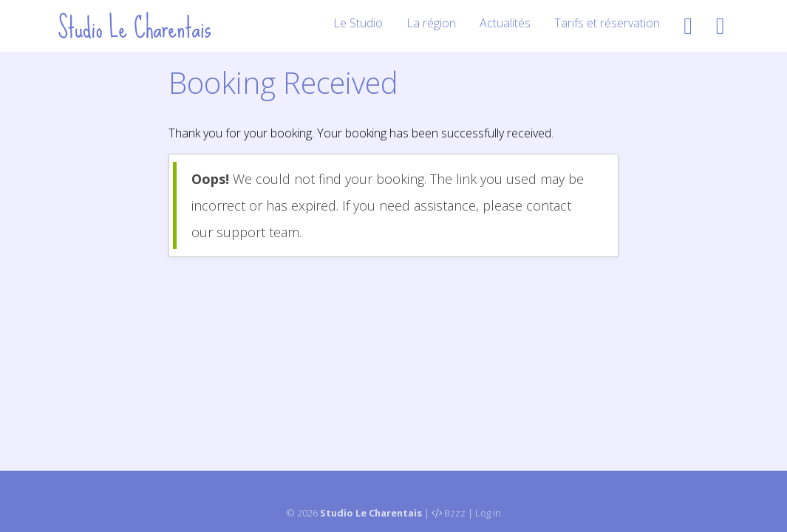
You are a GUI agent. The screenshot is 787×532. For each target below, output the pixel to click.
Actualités (505, 23)
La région (431, 23)
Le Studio (358, 23)
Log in (488, 513)
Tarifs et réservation (607, 23)
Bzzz (455, 513)
